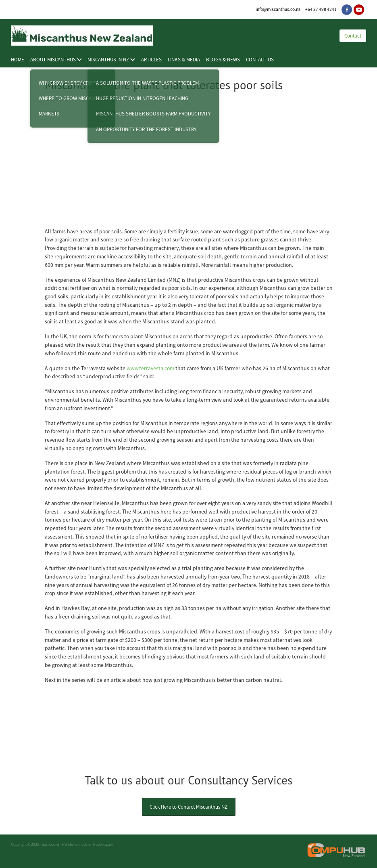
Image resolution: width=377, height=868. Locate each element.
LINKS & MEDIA (184, 60)
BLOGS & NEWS (223, 60)
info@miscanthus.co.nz (278, 9)
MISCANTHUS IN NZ (111, 60)
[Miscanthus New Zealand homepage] (167, 36)
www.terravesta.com (150, 368)
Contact (353, 36)
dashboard (50, 845)
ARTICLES (151, 60)
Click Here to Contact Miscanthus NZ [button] (188, 807)
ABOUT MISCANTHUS (56, 60)
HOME (18, 60)
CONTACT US (260, 60)
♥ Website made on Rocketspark (88, 845)
